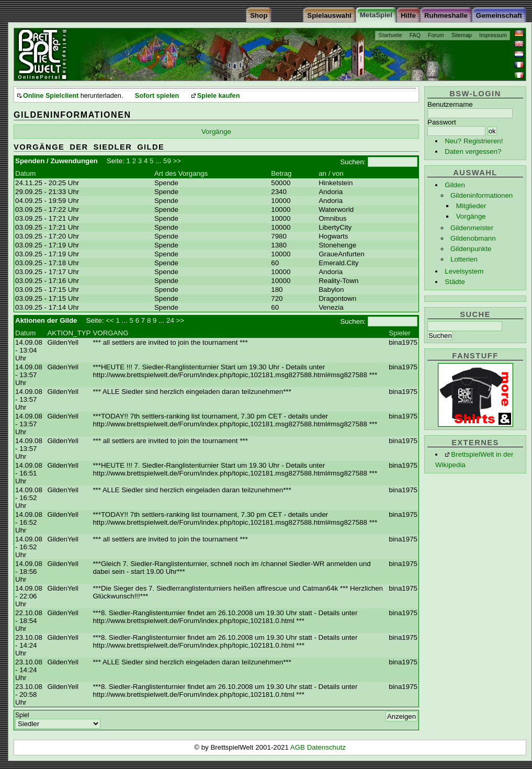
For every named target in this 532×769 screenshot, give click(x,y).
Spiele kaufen (219, 96)
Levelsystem (464, 271)
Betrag (281, 173)
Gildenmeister (472, 228)
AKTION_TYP (69, 333)
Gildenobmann (473, 238)
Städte (455, 282)
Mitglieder (471, 206)
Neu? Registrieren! (474, 141)
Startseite (390, 35)
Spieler (400, 333)
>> (177, 161)
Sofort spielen (157, 96)
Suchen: (353, 162)
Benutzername (450, 104)
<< (110, 320)
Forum (436, 35)
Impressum (493, 35)
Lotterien (464, 259)
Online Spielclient (51, 96)
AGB (299, 747)
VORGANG (110, 333)
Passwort (442, 122)
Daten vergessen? (473, 151)
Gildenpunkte (471, 249)
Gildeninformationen (482, 195)
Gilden (455, 185)
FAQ (415, 35)
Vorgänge (471, 216)
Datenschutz (326, 747)
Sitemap (462, 35)
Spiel (22, 715)
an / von (331, 173)
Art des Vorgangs (181, 173)
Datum (25, 173)
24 (170, 320)
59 (167, 161)
